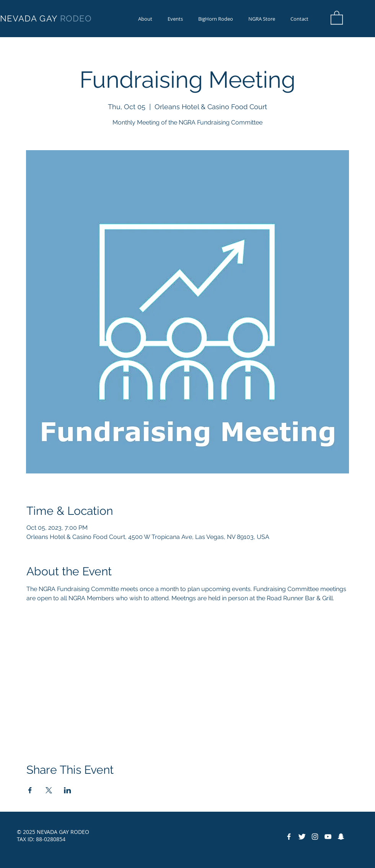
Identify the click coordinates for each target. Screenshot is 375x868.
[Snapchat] (341, 837)
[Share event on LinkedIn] (68, 790)
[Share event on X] (49, 790)
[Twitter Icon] (302, 837)
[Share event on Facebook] (30, 790)
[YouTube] (328, 837)
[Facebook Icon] (289, 837)
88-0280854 (51, 839)
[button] (216, 19)
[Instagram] (315, 837)
